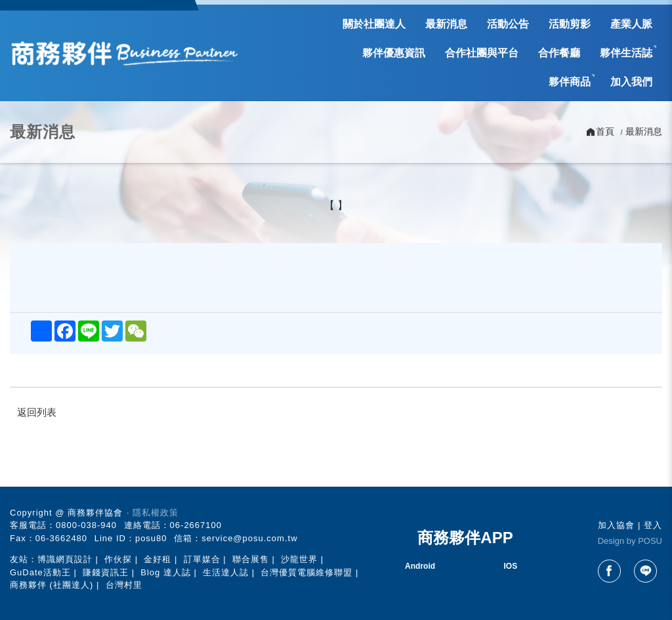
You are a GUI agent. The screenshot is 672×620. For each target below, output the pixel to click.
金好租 (157, 559)
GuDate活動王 (40, 572)
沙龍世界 (299, 559)
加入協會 (616, 525)
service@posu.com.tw (249, 538)
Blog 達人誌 (166, 572)
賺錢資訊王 (106, 572)
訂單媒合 (202, 559)
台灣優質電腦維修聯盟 (306, 572)
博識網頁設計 (65, 559)
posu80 (151, 538)
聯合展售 (251, 559)
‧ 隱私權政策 (153, 513)
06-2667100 (196, 525)
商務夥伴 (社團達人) (52, 585)
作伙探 (118, 559)
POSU (650, 541)
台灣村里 (124, 585)
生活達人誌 (226, 572)
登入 (653, 525)
